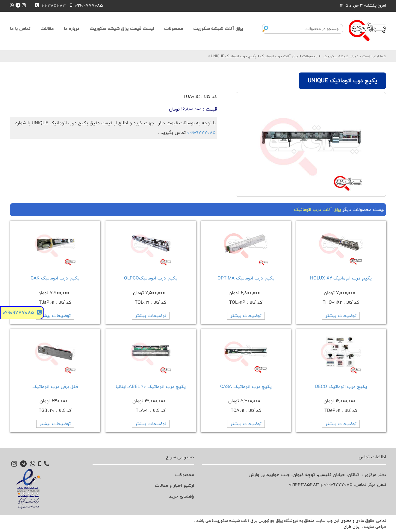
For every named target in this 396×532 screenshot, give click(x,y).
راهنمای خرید (182, 496)
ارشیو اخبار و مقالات (174, 485)
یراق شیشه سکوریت (340, 56)
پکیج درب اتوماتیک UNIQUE (233, 56)
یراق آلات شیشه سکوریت (218, 29)
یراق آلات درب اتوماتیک (279, 56)
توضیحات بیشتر (341, 316)
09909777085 (201, 133)
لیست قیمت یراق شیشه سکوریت (122, 29)
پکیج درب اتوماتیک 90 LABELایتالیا (151, 387)
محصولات (174, 29)
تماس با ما (20, 29)
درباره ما (72, 29)
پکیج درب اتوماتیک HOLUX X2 (341, 278)
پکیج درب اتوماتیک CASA (246, 387)
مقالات (47, 29)
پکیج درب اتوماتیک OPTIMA (246, 278)
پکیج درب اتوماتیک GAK (55, 278)
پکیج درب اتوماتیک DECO (341, 387)
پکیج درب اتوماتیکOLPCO (151, 278)
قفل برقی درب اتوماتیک (55, 387)
